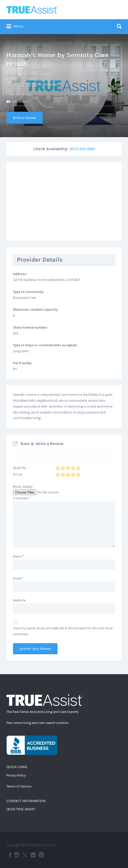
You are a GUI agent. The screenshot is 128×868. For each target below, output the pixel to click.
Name (18, 556)
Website (19, 600)
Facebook (10, 855)
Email (18, 578)
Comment (22, 498)
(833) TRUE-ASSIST (21, 809)
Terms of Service (19, 786)
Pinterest (41, 855)
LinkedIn (33, 855)
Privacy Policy (16, 775)
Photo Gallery (23, 487)
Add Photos (18, 102)
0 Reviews (49, 84)
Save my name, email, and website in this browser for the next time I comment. (63, 631)
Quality (19, 468)
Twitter (25, 855)
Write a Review (25, 118)
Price (18, 474)
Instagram (17, 855)
